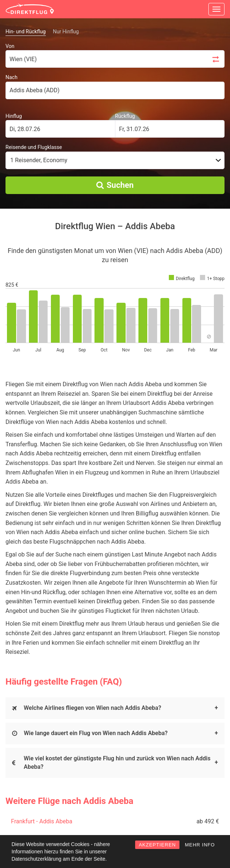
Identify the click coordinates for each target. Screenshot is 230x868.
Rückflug (125, 116)
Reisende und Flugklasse (34, 147)
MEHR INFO (200, 845)
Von (10, 46)
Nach (12, 77)
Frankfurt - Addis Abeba (42, 821)
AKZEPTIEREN (157, 845)
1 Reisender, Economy (39, 160)
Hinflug (14, 116)
